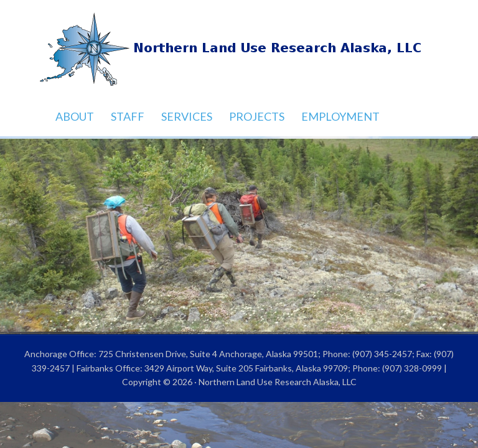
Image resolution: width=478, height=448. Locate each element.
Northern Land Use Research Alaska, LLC (239, 50)
